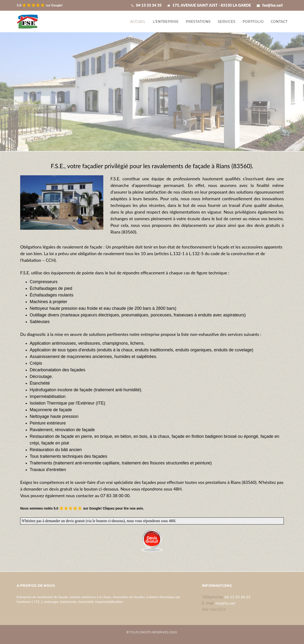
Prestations (198, 22)
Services (227, 22)
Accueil (138, 22)
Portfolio (253, 22)
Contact (279, 22)
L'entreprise (166, 22)
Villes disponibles (152, 637)
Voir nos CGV (214, 609)
